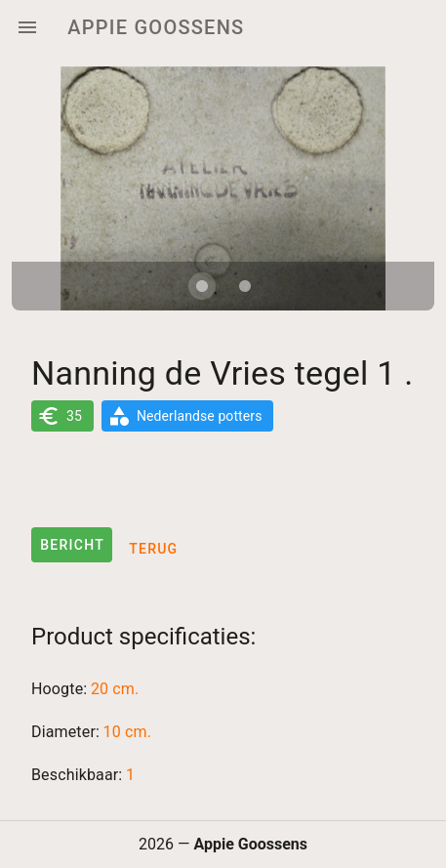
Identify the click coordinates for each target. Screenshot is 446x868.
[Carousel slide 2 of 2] (245, 286)
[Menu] (27, 27)
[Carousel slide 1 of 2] (202, 286)
